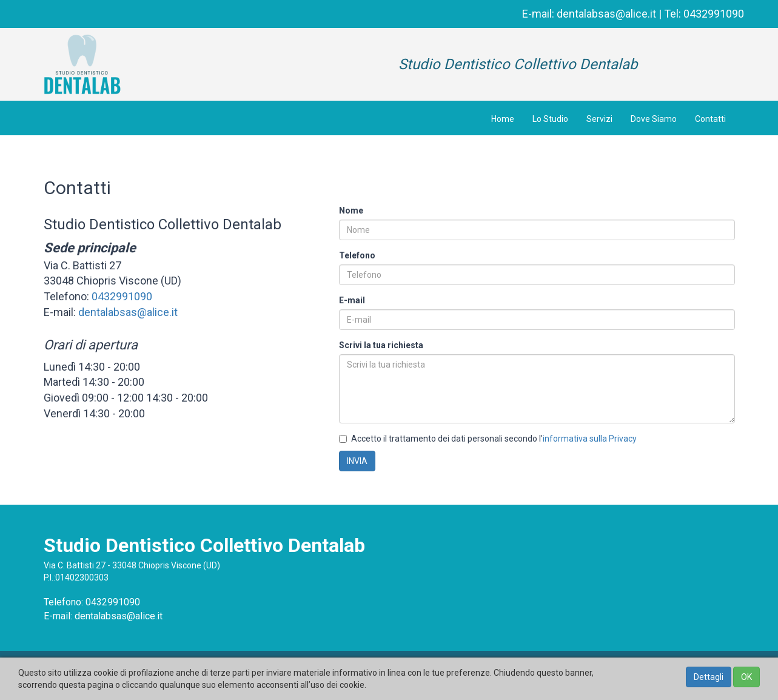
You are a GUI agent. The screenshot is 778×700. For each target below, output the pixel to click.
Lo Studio (550, 119)
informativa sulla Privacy (590, 439)
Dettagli (709, 677)
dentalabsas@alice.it (606, 14)
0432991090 (714, 14)
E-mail (352, 300)
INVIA (357, 461)
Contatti (710, 119)
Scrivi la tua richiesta (381, 345)
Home (503, 119)
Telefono (357, 255)
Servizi (599, 119)
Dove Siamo (654, 119)
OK (746, 677)
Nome (351, 210)
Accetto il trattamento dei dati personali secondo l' (488, 439)
